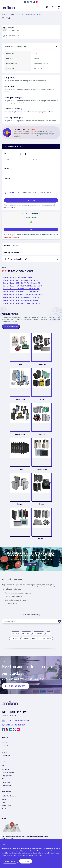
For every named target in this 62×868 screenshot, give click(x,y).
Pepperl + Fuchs (30, 15)
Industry (4, 799)
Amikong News (6, 806)
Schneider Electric (42, 469)
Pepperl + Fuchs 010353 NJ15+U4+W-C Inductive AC (22, 283)
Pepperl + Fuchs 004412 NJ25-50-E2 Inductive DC (20, 280)
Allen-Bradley (42, 364)
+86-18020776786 (20, 725)
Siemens (20, 539)
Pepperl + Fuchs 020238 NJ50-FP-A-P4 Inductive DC (21, 303)
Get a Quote (31, 200)
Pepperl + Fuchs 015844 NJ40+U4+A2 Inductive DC (21, 292)
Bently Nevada (20, 399)
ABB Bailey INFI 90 (45, 639)
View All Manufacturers (11, 327)
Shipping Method (7, 776)
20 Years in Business (8, 749)
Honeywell (42, 434)
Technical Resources (8, 809)
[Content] (31, 184)
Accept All (26, 861)
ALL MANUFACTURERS (15, 15)
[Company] (45, 164)
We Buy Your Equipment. (9, 796)
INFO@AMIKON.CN (21, 720)
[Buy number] (20, 154)
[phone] (31, 173)
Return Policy (6, 779)
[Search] (59, 621)
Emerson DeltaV (39, 633)
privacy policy (10, 207)
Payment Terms (6, 785)
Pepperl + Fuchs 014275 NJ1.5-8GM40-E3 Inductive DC (22, 286)
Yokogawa (20, 504)
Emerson (42, 399)
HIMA (34, 639)
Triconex (42, 504)
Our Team (5, 742)
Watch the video (31, 564)
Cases (3, 802)
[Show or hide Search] (53, 7)
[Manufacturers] (59, 7)
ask (31, 229)
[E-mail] (17, 164)
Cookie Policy (6, 755)
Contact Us (5, 746)
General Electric (20, 434)
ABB (20, 364)
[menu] (47, 7)
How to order (6, 769)
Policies (4, 766)
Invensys (20, 469)
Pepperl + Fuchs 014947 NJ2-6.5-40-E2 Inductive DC (21, 289)
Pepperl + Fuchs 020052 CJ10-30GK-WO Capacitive (21, 300)
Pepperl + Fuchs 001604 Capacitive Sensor (18, 277)
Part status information (8, 772)
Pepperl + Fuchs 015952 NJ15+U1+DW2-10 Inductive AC (23, 295)
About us (4, 752)
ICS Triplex (42, 539)
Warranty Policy (6, 782)
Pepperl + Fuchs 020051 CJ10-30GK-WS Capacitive (21, 297)
